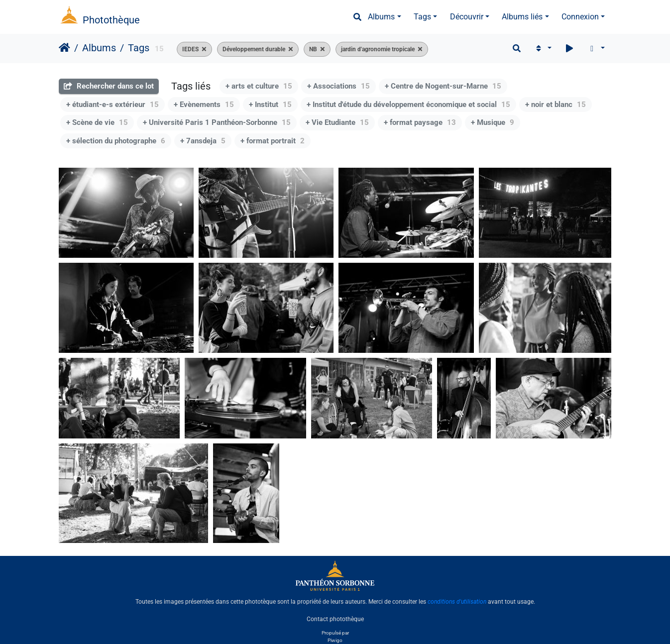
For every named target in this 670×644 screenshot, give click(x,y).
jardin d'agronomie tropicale (378, 49)
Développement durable (254, 49)
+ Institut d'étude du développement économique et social (408, 105)
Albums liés (522, 17)
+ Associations (338, 86)
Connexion (580, 17)
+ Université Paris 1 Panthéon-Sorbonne (217, 122)
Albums (381, 17)
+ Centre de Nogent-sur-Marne (443, 86)
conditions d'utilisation (457, 602)
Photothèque (111, 20)
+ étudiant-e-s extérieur (112, 105)
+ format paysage (420, 122)
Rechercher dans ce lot (109, 86)
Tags (422, 17)
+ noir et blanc (556, 105)
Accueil (64, 48)
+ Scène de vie (97, 122)
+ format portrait (273, 141)
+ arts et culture (259, 86)
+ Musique (493, 122)
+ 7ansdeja (203, 141)
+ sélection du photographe (116, 141)
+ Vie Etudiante (337, 122)
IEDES (190, 49)
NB (313, 49)
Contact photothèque (335, 619)
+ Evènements (204, 105)
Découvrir (467, 17)
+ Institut (270, 105)
